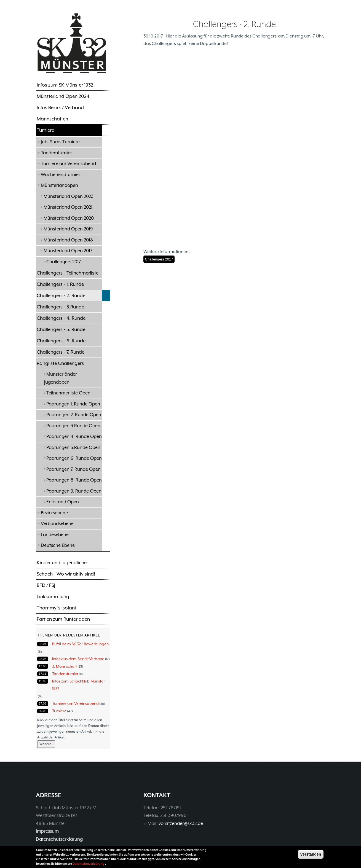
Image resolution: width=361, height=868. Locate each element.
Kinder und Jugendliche (62, 563)
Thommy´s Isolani (56, 608)
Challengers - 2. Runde (61, 295)
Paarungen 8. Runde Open (74, 480)
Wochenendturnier (61, 175)
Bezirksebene (54, 513)
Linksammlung (53, 596)
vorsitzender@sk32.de (181, 823)
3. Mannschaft (65, 666)
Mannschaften (52, 119)
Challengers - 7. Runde (61, 352)
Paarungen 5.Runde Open (73, 448)
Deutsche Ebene (58, 545)
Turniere (45, 130)
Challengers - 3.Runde (60, 307)
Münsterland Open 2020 (69, 218)
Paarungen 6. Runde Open (74, 458)
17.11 (43, 674)
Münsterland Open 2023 (69, 196)
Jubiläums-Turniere (60, 142)
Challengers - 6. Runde (61, 341)
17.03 (43, 666)
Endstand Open (63, 502)
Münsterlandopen (59, 185)
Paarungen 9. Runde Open (74, 491)
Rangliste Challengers (60, 363)
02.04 (43, 644)
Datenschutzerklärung (59, 839)
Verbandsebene (57, 524)
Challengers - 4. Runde (61, 318)
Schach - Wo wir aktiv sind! (66, 574)
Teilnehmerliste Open (68, 393)
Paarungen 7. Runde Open (73, 469)
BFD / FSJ (46, 585)
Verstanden (311, 854)
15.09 (43, 681)
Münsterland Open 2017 (68, 251)
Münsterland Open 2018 (68, 240)
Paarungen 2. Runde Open (74, 415)
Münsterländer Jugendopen (61, 378)
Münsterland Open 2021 (68, 207)
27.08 (43, 703)
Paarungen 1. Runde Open (73, 404)
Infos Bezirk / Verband (60, 108)
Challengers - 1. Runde (60, 284)
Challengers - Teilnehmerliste (68, 273)
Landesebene (55, 535)
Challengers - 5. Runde (61, 329)
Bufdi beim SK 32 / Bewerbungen (80, 644)
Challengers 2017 (64, 262)
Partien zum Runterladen (63, 619)
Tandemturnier (56, 153)
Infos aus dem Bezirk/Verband (78, 659)
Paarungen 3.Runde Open (73, 426)
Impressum (47, 831)
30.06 (43, 711)
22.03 (43, 659)
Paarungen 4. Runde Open (74, 436)
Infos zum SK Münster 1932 (65, 85)
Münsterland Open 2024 (63, 96)
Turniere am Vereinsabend (68, 164)
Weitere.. (46, 744)
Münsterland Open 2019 (68, 229)
